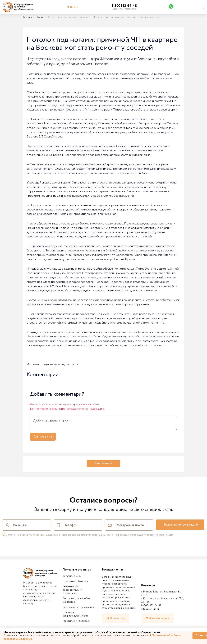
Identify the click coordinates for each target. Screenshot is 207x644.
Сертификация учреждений (78, 607)
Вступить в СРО (72, 576)
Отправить (43, 437)
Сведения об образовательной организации (73, 590)
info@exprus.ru (150, 609)
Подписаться (104, 463)
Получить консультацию (180, 525)
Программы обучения (75, 581)
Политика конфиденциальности (75, 614)
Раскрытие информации (76, 621)
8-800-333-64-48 (151, 606)
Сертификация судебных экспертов (77, 600)
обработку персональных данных (39, 535)
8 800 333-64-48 (124, 6)
